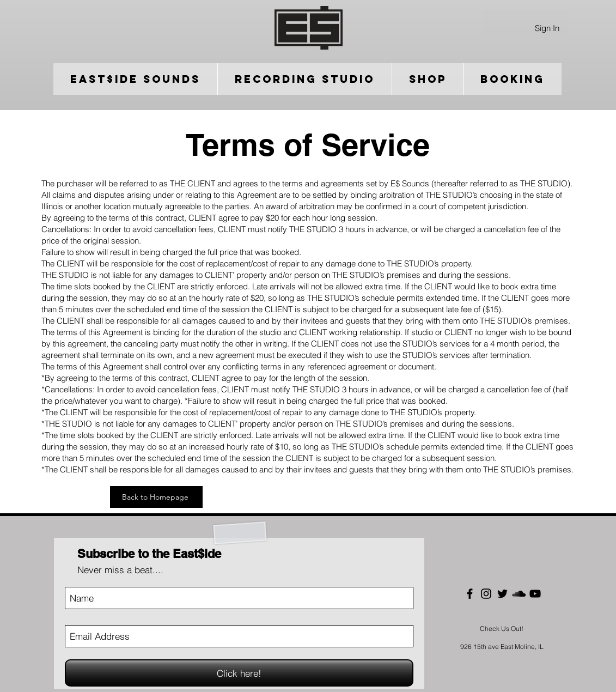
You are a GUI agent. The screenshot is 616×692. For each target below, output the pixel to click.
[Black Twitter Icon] (502, 594)
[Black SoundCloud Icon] (519, 594)
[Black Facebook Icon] (470, 594)
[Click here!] (239, 673)
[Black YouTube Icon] (535, 594)
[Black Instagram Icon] (486, 594)
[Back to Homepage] (156, 497)
